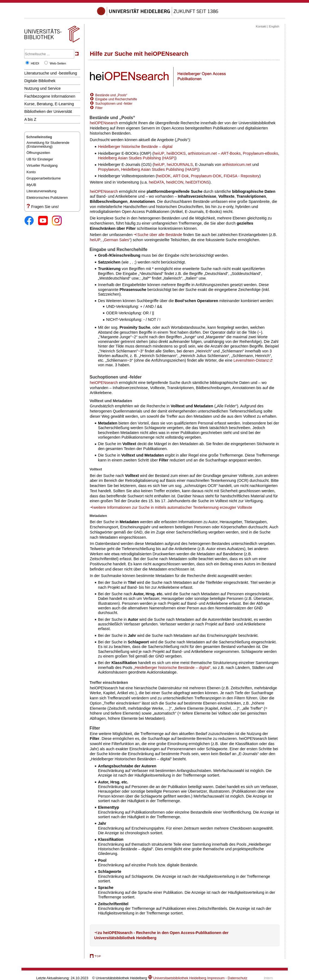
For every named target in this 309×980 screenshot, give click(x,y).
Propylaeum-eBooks (261, 153)
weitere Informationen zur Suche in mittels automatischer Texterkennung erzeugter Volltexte (173, 507)
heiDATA (157, 182)
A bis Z (30, 119)
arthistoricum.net (237, 165)
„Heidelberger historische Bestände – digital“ (172, 668)
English (274, 26)
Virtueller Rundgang (42, 165)
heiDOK (164, 176)
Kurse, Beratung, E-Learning (49, 104)
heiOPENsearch (104, 123)
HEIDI (35, 63)
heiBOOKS (176, 153)
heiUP (159, 153)
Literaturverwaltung (42, 191)
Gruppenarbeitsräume (44, 178)
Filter (99, 108)
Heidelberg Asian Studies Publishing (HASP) (137, 158)
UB (31, 185)
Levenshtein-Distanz (251, 360)
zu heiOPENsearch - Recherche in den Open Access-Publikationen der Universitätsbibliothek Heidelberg (161, 935)
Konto (31, 172)
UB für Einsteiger (40, 159)
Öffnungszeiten (38, 153)
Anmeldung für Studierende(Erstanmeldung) (48, 145)
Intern (268, 978)
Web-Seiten (58, 63)
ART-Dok (181, 176)
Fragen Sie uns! (45, 207)
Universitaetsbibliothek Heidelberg (177, 978)
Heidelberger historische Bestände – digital (135, 147)
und (255, 165)
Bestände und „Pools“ (111, 95)
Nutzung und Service (43, 88)
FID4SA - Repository (241, 176)
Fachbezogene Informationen (50, 96)
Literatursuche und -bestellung (51, 73)
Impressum (216, 978)
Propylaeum (109, 169)
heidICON (175, 182)
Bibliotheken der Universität (48, 111)
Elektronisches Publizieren (47, 198)
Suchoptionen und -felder (114, 104)
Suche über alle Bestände (160, 235)
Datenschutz (238, 978)
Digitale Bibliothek (40, 81)
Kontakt (261, 26)
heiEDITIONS (197, 182)
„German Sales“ (117, 240)
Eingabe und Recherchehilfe (116, 99)
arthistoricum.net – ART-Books (214, 153)
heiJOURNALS (180, 165)
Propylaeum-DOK (206, 176)
